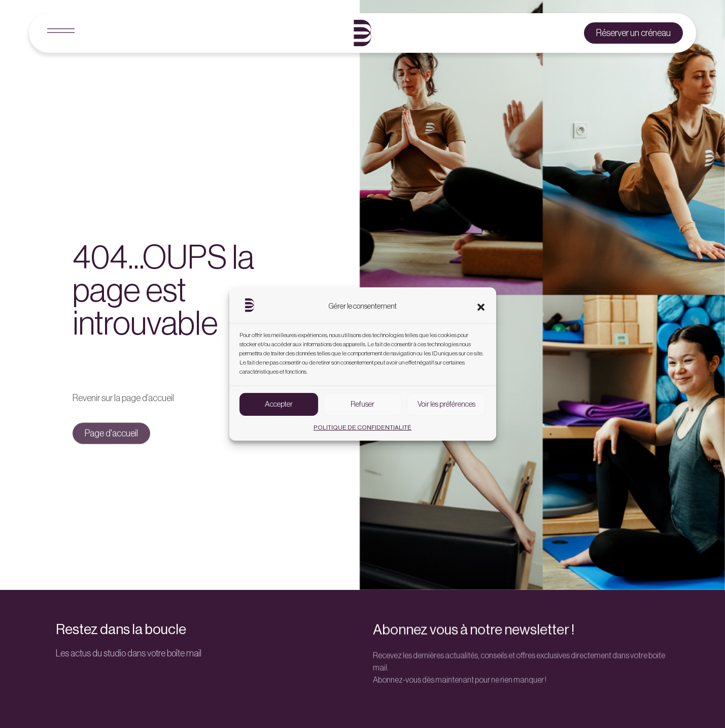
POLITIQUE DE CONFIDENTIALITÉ (362, 428)
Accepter (279, 405)
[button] (481, 308)
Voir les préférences (446, 405)
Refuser (362, 405)
